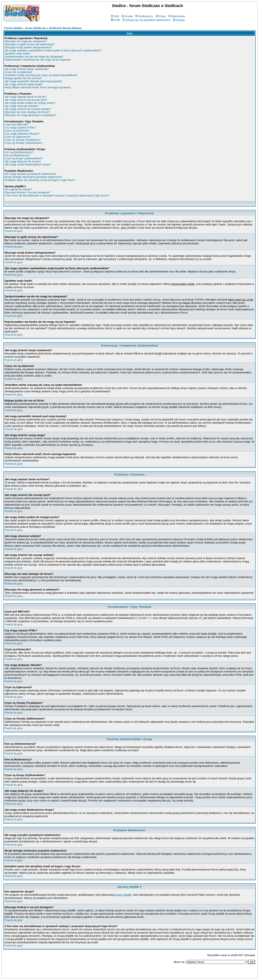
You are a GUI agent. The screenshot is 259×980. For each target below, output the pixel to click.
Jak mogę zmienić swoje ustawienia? (27, 69)
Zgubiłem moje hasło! (17, 53)
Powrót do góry (14, 231)
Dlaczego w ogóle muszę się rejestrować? (30, 44)
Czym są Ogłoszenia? (18, 137)
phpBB (121, 975)
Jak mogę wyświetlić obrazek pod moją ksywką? (33, 81)
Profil (115, 20)
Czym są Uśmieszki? (17, 131)
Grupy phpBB (123, 895)
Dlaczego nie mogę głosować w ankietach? (30, 115)
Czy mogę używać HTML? (20, 127)
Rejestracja (177, 16)
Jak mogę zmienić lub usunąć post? (26, 100)
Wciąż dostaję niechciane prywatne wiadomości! (33, 177)
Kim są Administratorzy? (19, 152)
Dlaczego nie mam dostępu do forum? (27, 112)
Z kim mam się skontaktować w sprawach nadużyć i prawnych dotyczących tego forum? (57, 195)
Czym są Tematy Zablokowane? (24, 143)
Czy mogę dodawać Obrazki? (22, 134)
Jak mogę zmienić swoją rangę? (24, 84)
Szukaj (127, 16)
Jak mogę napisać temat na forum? (26, 97)
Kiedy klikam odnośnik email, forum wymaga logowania (38, 87)
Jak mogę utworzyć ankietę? (21, 106)
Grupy (161, 16)
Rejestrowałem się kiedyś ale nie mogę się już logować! (38, 60)
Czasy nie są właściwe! (18, 72)
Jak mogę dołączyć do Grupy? (23, 161)
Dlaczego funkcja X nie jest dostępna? (27, 192)
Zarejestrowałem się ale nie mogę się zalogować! (34, 56)
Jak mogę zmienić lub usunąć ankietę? (28, 109)
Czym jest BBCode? (17, 124)
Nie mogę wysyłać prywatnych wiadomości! (30, 174)
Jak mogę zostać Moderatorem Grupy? (28, 164)
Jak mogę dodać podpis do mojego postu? (30, 103)
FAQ (115, 16)
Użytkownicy (144, 16)
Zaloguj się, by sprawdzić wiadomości (146, 20)
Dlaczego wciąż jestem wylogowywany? (28, 47)
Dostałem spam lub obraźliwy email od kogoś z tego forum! (40, 180)
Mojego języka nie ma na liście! (23, 78)
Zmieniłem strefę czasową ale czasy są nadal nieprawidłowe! (41, 75)
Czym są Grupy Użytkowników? (23, 158)
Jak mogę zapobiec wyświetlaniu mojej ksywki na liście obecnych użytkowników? (53, 50)
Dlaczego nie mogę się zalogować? (26, 41)
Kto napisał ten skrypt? (18, 189)
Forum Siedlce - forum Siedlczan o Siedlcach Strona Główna (43, 28)
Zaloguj (179, 20)
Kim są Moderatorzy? (17, 155)
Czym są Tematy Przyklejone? (23, 140)
